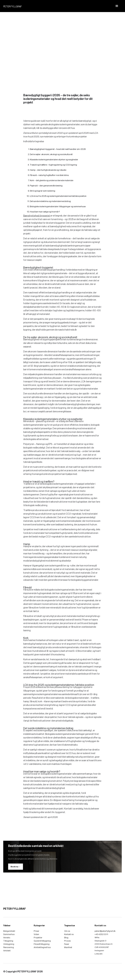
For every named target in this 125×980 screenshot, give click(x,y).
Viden (36, 934)
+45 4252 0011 (101, 934)
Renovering (9, 947)
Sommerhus (9, 934)
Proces (67, 941)
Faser (67, 944)
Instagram (99, 951)
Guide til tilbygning (42, 941)
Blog (66, 938)
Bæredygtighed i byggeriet (37, 216)
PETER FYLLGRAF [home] (13, 7)
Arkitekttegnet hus (42, 947)
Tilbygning (8, 941)
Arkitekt (7, 951)
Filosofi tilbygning (42, 944)
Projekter (38, 938)
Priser (36, 931)
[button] (117, 6)
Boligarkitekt (9, 931)
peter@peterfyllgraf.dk (105, 931)
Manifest (68, 947)
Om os (67, 931)
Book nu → (16, 867)
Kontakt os (69, 934)
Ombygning (9, 944)
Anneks (7, 938)
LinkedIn (99, 954)
